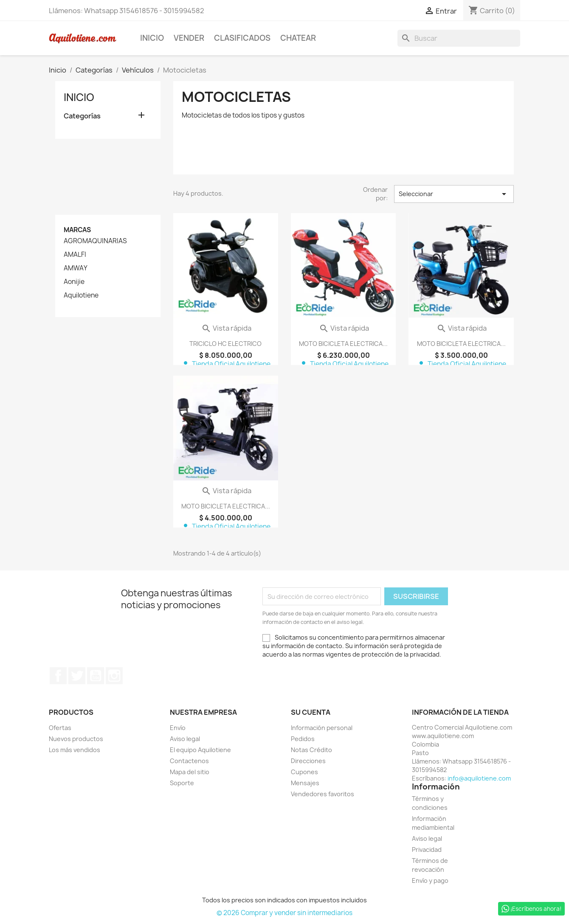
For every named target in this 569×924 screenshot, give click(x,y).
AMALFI (75, 255)
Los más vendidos (75, 750)
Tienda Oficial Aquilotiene (225, 364)
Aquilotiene (81, 295)
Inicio (152, 38)
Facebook (58, 676)
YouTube (96, 676)
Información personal (322, 728)
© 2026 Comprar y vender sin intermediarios (284, 913)
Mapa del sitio (190, 772)
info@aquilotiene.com (479, 778)
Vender (189, 38)
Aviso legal (185, 739)
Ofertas (60, 728)
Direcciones (308, 761)
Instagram (114, 676)
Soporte (182, 783)
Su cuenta (311, 712)
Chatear (298, 38)
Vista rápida (226, 328)
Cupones (304, 772)
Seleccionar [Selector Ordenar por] (454, 194)
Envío (178, 728)
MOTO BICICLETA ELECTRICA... (343, 344)
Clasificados (242, 38)
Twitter (77, 676)
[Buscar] (459, 38)
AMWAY (76, 268)
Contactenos (189, 761)
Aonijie (74, 282)
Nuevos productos (76, 739)
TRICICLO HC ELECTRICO (225, 344)
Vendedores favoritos (323, 794)
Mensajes (305, 783)
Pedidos (303, 739)
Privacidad (427, 850)
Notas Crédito (311, 750)
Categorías (82, 116)
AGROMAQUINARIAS (95, 241)
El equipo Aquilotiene (200, 750)
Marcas (77, 230)
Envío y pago (430, 880)
